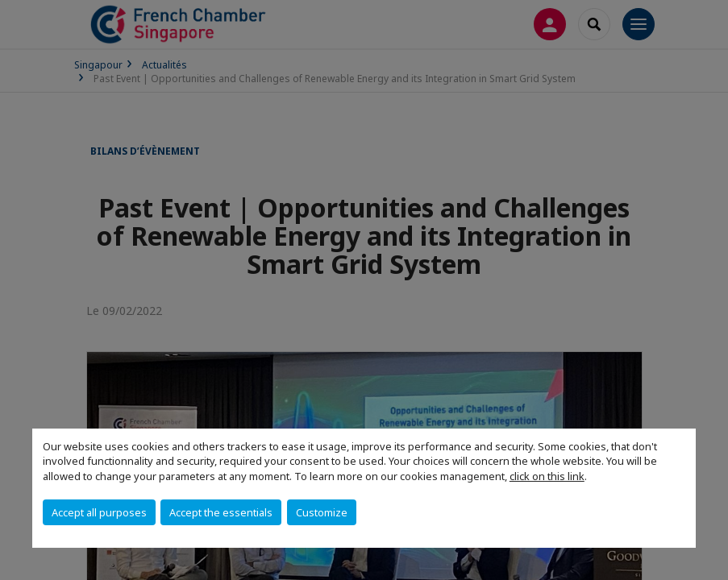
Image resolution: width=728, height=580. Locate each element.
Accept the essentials (221, 512)
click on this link (547, 476)
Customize (322, 512)
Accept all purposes (99, 512)
